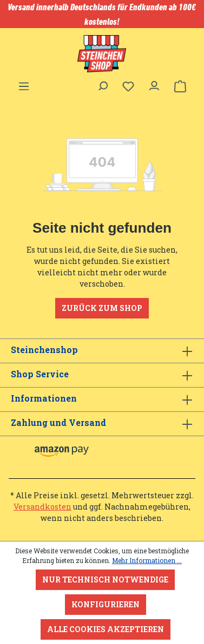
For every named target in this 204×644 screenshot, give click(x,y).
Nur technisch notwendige (105, 579)
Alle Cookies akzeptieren (106, 629)
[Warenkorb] (180, 86)
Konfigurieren (106, 604)
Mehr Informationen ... (147, 560)
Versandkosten (42, 507)
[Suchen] (102, 83)
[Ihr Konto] (154, 83)
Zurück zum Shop (102, 308)
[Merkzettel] (128, 86)
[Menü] (24, 83)
